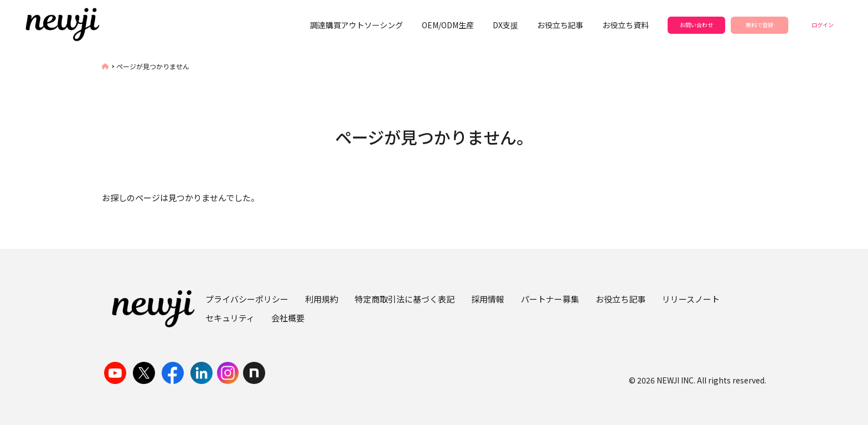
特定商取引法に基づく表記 (405, 299)
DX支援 (505, 25)
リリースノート (691, 299)
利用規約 (322, 299)
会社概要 (288, 318)
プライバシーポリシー (247, 299)
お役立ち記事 (560, 25)
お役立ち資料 (626, 25)
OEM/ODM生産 (448, 25)
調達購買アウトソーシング (356, 25)
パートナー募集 (550, 299)
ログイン (823, 25)
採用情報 (488, 299)
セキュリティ (230, 318)
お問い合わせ (696, 25)
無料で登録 (759, 25)
